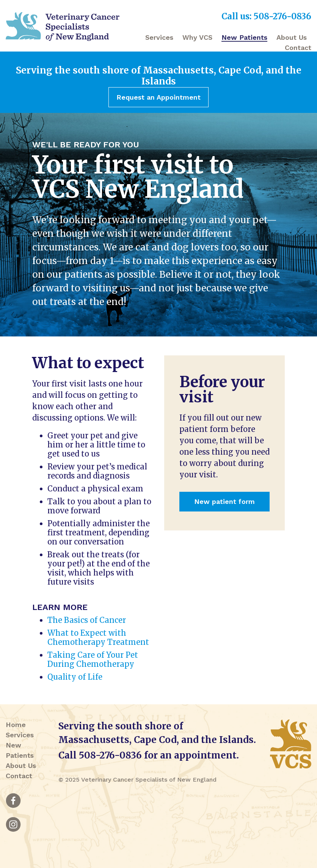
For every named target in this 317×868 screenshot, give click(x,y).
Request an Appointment (158, 97)
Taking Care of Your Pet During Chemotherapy (93, 659)
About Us (292, 37)
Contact (298, 48)
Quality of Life (75, 677)
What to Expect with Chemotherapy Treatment (98, 637)
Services (159, 37)
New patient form (224, 501)
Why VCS (197, 37)
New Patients (244, 37)
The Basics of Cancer (87, 620)
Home (16, 725)
